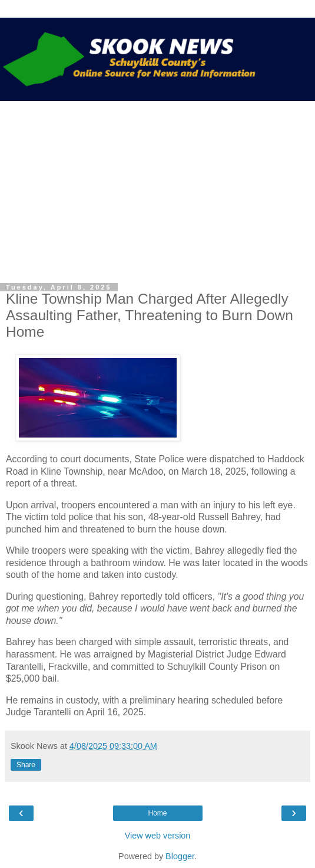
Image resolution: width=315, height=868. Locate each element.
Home (157, 813)
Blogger (180, 856)
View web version (158, 836)
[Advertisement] (157, 189)
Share (26, 765)
